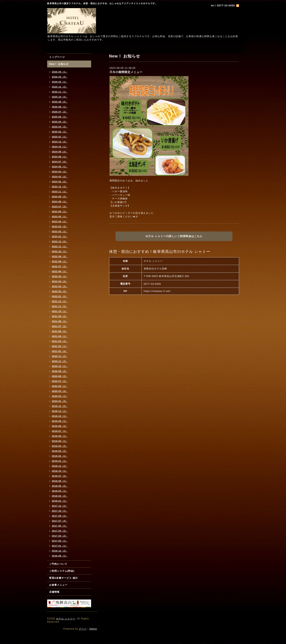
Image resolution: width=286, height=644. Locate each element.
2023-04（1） (60, 222)
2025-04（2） (60, 122)
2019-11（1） (60, 411)
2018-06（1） (60, 481)
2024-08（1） (60, 157)
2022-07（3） (60, 266)
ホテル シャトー (65, 619)
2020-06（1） (60, 386)
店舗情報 (54, 592)
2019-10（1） (60, 416)
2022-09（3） (60, 256)
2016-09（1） (60, 556)
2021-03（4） (60, 341)
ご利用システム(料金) (62, 571)
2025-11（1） (60, 92)
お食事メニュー (58, 585)
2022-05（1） (60, 276)
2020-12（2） (60, 356)
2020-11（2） (60, 361)
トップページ (57, 57)
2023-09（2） (60, 197)
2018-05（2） (60, 486)
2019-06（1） (60, 436)
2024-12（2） (60, 142)
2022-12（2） (60, 241)
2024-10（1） (60, 147)
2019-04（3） (60, 446)
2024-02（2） (60, 182)
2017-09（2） (60, 516)
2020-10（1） (60, 366)
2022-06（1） (60, 271)
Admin (93, 629)
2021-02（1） (60, 346)
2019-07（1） (60, 431)
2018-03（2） (60, 496)
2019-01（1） (60, 461)
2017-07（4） (60, 521)
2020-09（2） (60, 371)
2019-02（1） (60, 456)
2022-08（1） (60, 261)
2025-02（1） (60, 132)
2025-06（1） (60, 117)
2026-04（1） (60, 72)
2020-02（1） (60, 396)
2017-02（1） (60, 541)
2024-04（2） (60, 172)
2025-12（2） (60, 87)
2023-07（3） (60, 207)
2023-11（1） (60, 192)
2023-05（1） (60, 217)
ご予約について (58, 564)
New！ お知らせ (59, 64)
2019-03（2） (60, 451)
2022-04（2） (60, 281)
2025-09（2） (60, 102)
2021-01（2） (60, 351)
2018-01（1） (60, 501)
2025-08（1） (60, 107)
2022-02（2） (60, 291)
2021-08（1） (60, 321)
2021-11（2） (60, 306)
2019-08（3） (60, 426)
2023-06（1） (60, 212)
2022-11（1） (60, 246)
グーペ (83, 629)
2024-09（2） (60, 152)
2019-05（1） (60, 441)
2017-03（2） (60, 536)
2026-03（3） (60, 77)
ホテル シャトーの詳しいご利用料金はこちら (174, 236)
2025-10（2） (60, 97)
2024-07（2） (60, 162)
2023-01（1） (60, 236)
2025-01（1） (60, 137)
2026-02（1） (60, 82)
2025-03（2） (60, 127)
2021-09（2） (60, 316)
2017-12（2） (60, 506)
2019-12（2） (60, 406)
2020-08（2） (60, 376)
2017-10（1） (60, 511)
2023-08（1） (60, 202)
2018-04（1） (60, 491)
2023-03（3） (60, 227)
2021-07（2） (60, 326)
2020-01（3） (60, 401)
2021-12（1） (60, 301)
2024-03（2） (60, 177)
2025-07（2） (60, 112)
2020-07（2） (60, 381)
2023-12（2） (60, 187)
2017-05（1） (60, 526)
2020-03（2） (60, 391)
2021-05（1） (60, 336)
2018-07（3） (60, 476)
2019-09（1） (60, 421)
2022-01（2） (60, 296)
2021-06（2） (60, 331)
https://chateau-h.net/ (157, 291)
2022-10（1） (60, 251)
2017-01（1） (60, 546)
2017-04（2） (60, 531)
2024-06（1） (60, 167)
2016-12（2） (60, 551)
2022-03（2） (60, 286)
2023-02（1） (60, 231)
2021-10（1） (60, 311)
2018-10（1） (60, 471)
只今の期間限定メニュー (126, 72)
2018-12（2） (60, 466)
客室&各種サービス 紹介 (64, 578)
